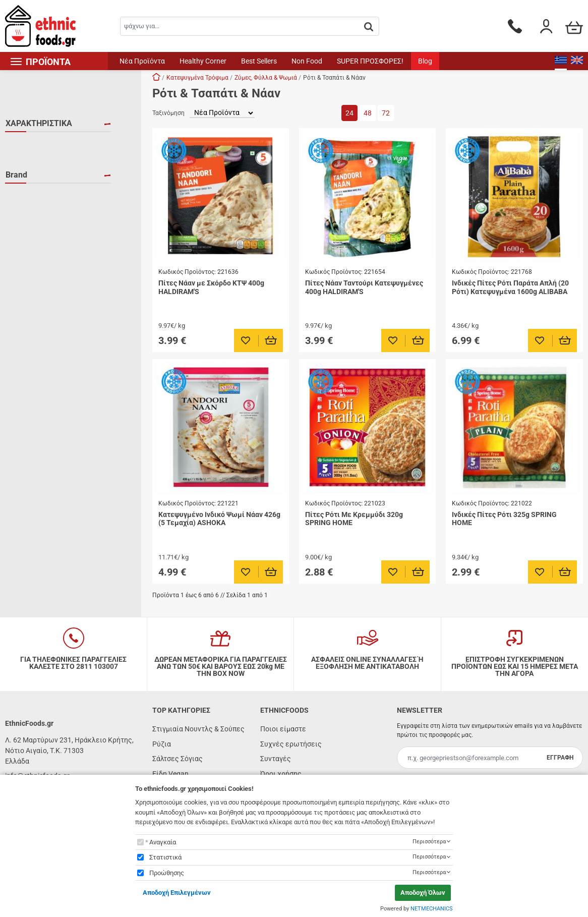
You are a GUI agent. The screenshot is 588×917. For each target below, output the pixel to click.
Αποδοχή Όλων (423, 893)
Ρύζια (162, 744)
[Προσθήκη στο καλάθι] (271, 340)
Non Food (307, 61)
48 (368, 113)
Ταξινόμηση (168, 113)
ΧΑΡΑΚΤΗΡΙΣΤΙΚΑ (39, 123)
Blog (425, 61)
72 (386, 113)
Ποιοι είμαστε (283, 729)
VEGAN (29, 159)
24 (349, 113)
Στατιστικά (165, 857)
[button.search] (369, 27)
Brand (16, 213)
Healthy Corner (203, 61)
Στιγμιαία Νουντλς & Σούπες (198, 729)
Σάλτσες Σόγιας (178, 759)
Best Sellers (259, 61)
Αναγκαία (163, 842)
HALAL (29, 145)
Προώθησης (167, 873)
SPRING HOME (41, 278)
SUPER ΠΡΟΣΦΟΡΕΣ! (370, 61)
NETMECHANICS (432, 909)
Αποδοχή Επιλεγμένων (177, 893)
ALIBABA (32, 234)
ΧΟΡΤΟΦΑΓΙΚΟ (42, 189)
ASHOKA (32, 249)
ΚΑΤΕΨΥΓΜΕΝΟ (43, 174)
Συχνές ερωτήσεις (291, 744)
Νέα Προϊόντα (142, 61)
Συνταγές (276, 759)
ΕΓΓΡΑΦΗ (560, 758)
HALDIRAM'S (38, 263)
